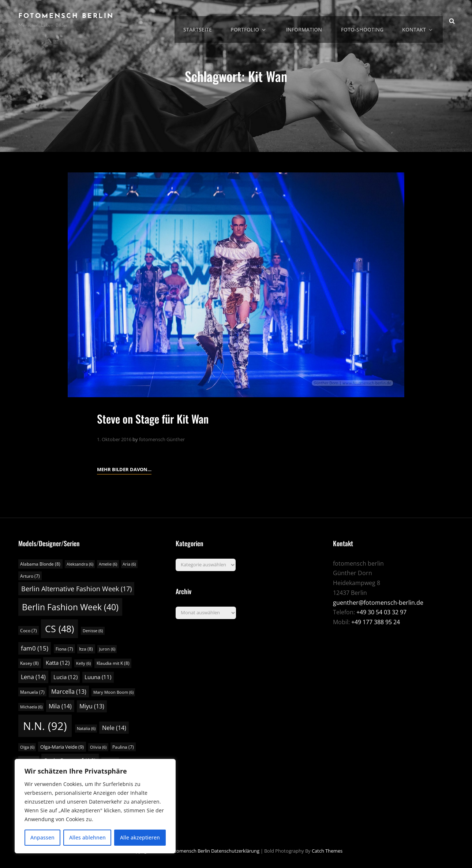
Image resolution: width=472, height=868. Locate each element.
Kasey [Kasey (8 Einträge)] (29, 663)
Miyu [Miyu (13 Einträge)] (92, 706)
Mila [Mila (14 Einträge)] (60, 706)
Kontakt (422, 20)
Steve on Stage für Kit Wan (158, 418)
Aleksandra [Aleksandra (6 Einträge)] (80, 564)
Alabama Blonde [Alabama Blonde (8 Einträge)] (40, 564)
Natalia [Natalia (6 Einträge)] (86, 729)
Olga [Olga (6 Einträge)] (27, 747)
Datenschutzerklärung (235, 851)
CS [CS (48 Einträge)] (59, 629)
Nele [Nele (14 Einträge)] (114, 728)
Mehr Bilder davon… (124, 469)
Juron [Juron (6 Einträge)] (107, 649)
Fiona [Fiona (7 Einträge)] (64, 649)
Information (312, 20)
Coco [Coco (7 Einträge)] (29, 631)
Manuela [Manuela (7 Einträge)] (32, 692)
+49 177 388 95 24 (376, 622)
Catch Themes (327, 851)
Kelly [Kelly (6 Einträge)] (83, 663)
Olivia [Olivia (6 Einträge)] (98, 747)
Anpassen (42, 837)
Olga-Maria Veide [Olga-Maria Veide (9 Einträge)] (62, 746)
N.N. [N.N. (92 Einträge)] (45, 726)
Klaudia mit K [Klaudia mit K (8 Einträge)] (113, 663)
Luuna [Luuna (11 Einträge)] (98, 677)
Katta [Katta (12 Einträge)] (58, 663)
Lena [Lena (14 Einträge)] (33, 677)
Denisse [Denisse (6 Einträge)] (93, 631)
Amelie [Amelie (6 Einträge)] (108, 564)
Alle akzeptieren (140, 837)
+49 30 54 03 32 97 (381, 612)
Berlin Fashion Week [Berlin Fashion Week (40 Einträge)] (70, 607)
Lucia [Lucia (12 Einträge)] (65, 677)
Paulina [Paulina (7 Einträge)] (123, 747)
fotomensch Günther (162, 439)
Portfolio (262, 20)
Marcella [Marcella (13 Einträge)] (69, 691)
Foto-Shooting (368, 20)
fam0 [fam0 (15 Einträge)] (35, 648)
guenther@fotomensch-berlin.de (378, 602)
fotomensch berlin (66, 16)
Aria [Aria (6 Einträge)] (129, 564)
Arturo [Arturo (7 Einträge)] (30, 576)
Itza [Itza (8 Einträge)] (86, 649)
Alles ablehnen (87, 837)
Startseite (213, 20)
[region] (95, 806)
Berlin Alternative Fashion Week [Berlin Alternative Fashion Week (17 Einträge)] (76, 589)
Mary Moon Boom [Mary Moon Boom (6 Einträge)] (113, 692)
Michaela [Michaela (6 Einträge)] (31, 707)
